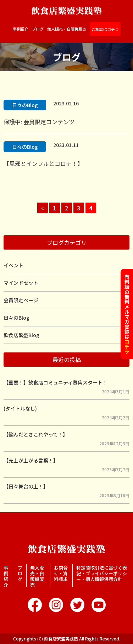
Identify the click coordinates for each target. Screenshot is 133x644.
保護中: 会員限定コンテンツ (39, 122)
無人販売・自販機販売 (67, 29)
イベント (13, 265)
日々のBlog (25, 105)
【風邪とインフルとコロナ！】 (43, 163)
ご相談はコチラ (105, 29)
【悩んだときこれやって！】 (36, 434)
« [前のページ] (43, 208)
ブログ (38, 29)
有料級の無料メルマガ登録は (127, 314)
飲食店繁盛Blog (21, 335)
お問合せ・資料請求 (61, 573)
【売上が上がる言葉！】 (31, 460)
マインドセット (21, 283)
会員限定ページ (21, 300)
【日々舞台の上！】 (26, 486)
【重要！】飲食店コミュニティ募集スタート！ (56, 382)
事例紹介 (21, 29)
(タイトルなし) (20, 408)
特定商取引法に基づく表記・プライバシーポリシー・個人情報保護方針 (102, 573)
